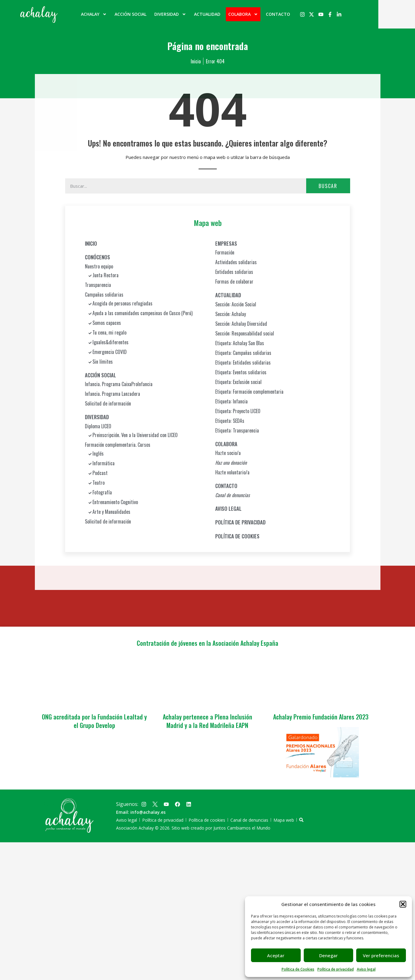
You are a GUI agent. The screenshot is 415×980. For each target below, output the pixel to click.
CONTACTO (296, 14)
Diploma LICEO (98, 426)
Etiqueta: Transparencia (237, 430)
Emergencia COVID (110, 352)
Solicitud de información (108, 403)
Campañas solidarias (104, 294)
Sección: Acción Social (236, 304)
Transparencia (98, 285)
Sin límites (103, 361)
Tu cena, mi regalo (109, 332)
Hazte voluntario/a (232, 472)
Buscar (328, 186)
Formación (225, 252)
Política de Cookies (298, 969)
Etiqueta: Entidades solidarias (243, 362)
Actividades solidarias (236, 262)
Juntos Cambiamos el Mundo (242, 828)
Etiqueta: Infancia (231, 401)
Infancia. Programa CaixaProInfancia (119, 384)
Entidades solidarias (234, 272)
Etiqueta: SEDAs (230, 420)
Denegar (328, 955)
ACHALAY (112, 14)
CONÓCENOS (97, 257)
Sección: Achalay (231, 314)
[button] (403, 904)
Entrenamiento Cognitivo (115, 502)
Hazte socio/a (228, 453)
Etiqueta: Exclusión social (238, 382)
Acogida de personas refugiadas (122, 303)
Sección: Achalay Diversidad (241, 323)
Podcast (100, 473)
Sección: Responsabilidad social (245, 333)
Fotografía (102, 492)
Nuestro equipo (99, 266)
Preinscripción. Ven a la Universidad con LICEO (135, 435)
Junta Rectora (105, 275)
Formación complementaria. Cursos (118, 444)
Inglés (98, 453)
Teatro (99, 482)
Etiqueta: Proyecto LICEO (238, 411)
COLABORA (262, 14)
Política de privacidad (336, 969)
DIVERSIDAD (189, 14)
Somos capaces (107, 322)
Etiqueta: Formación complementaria (249, 391)
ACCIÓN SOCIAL (149, 14)
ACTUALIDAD (226, 14)
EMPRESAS (226, 243)
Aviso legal (366, 969)
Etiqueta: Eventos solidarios (241, 372)
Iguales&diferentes (110, 342)
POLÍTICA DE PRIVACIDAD (240, 522)
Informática (104, 463)
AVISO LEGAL (228, 508)
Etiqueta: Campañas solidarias (243, 352)
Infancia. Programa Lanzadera (112, 394)
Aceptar (276, 955)
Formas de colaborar (234, 281)
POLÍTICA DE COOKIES (237, 536)
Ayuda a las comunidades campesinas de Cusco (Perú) (142, 313)
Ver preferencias (381, 955)
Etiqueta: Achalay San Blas (240, 343)
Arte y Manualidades (111, 511)
